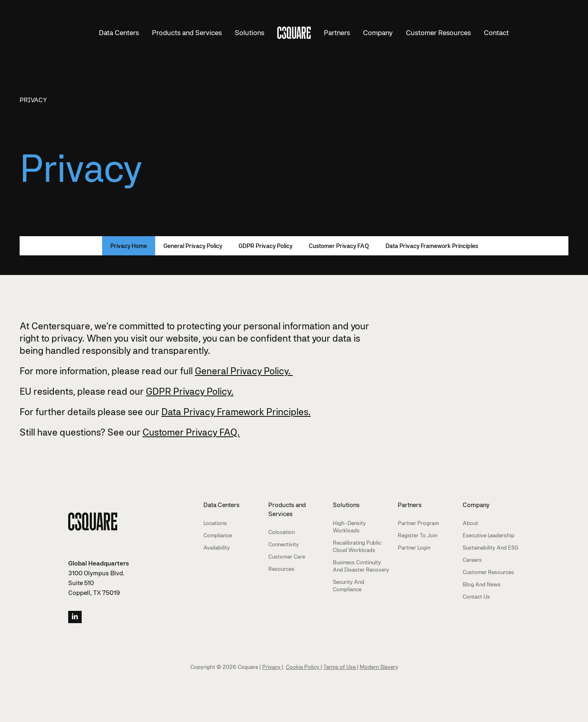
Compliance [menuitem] (218, 535)
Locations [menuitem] (215, 523)
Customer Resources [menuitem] (488, 572)
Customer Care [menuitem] (287, 557)
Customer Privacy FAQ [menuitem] (339, 246)
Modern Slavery (379, 667)
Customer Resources (438, 33)
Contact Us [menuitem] (476, 597)
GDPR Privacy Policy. (190, 391)
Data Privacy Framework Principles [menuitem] (432, 246)
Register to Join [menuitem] (418, 535)
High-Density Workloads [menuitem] (349, 527)
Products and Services (187, 33)
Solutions (249, 33)
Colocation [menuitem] (282, 532)
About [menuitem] (470, 523)
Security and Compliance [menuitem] (349, 586)
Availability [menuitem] (217, 548)
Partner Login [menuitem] (414, 548)
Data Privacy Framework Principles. (236, 412)
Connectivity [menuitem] (284, 544)
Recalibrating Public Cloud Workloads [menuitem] (357, 546)
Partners (337, 33)
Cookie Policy (303, 667)
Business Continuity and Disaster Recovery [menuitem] (361, 566)
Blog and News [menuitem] (482, 584)
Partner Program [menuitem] (418, 523)
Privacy (33, 100)
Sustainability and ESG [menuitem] (491, 548)
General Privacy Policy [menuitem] (193, 246)
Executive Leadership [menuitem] (489, 535)
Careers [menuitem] (472, 560)
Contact (496, 33)
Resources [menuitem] (281, 569)
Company (378, 33)
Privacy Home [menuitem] (129, 246)
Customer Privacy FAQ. (191, 432)
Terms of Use (340, 667)
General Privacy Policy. (244, 371)
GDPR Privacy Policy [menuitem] (265, 246)
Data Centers (119, 33)
